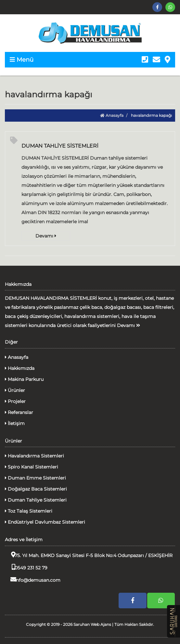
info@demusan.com (33, 580)
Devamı (46, 236)
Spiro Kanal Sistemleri (32, 467)
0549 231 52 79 (26, 567)
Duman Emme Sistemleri (35, 478)
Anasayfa (112, 115)
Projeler (15, 401)
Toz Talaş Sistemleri (29, 511)
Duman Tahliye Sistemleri (36, 500)
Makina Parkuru (24, 379)
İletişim (15, 423)
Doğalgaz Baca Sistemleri (36, 489)
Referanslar (19, 412)
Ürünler (15, 390)
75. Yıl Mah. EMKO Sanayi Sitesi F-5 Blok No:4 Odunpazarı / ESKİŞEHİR (89, 555)
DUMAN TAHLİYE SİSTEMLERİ (60, 146)
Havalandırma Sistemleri (34, 456)
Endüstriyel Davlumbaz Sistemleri (45, 522)
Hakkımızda (20, 368)
